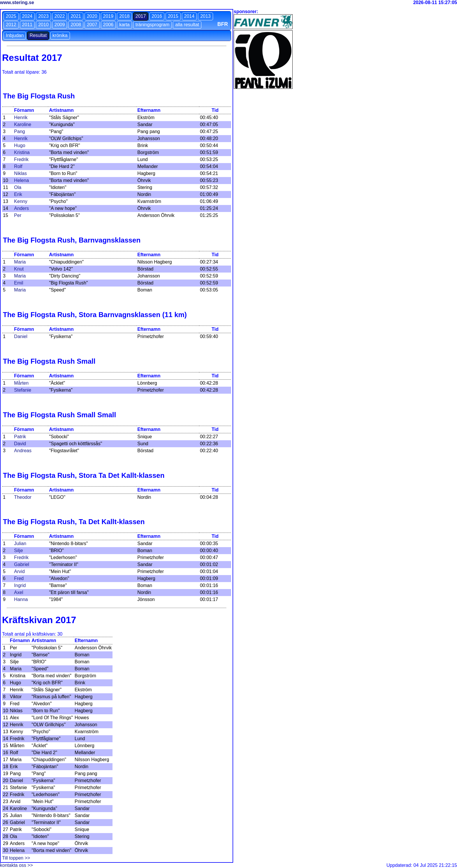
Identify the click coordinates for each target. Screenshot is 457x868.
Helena (21, 180)
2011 (27, 25)
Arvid (19, 571)
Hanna (21, 599)
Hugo (20, 145)
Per (18, 215)
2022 (60, 16)
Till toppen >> (16, 858)
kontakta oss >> (16, 865)
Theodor (23, 497)
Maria (20, 262)
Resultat (38, 35)
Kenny (21, 201)
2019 (108, 16)
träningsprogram (153, 25)
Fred (19, 578)
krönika (60, 35)
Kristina (22, 152)
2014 (189, 16)
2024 (27, 16)
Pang (19, 131)
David (20, 444)
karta (124, 25)
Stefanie (23, 390)
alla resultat (187, 25)
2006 (108, 25)
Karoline (23, 124)
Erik (18, 194)
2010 (43, 25)
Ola (18, 187)
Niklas (20, 173)
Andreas (23, 451)
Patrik (20, 437)
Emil (19, 283)
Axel (19, 592)
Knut (19, 269)
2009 (60, 25)
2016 (157, 16)
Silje (18, 550)
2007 (92, 25)
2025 (11, 16)
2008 (76, 25)
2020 (92, 16)
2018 (124, 16)
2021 (76, 16)
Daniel (21, 336)
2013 (205, 16)
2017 (141, 16)
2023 (43, 16)
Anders (21, 208)
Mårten (21, 383)
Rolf (18, 166)
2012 (11, 25)
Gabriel (22, 564)
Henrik (21, 117)
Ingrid (20, 585)
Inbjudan (15, 35)
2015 (173, 16)
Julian (20, 543)
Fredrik (21, 159)
